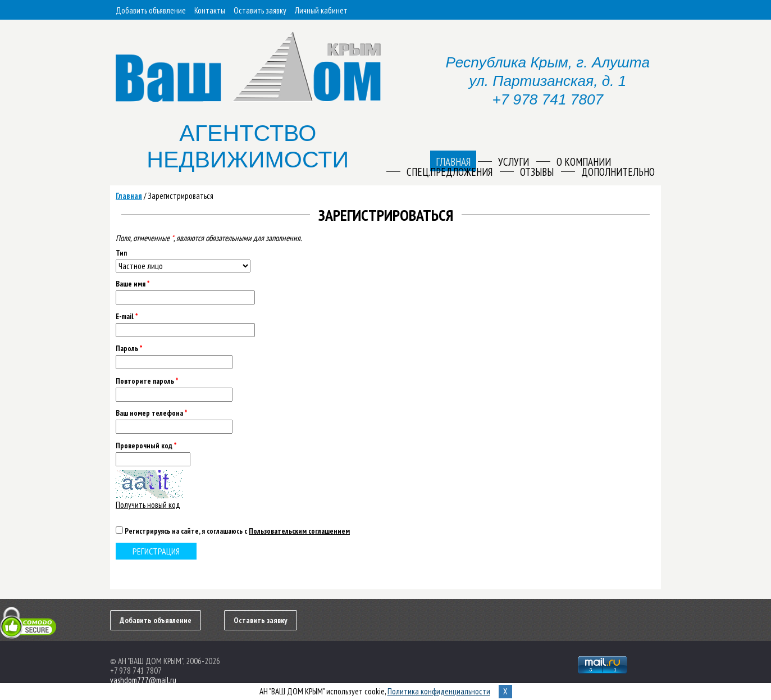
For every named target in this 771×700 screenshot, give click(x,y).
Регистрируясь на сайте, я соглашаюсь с (237, 531)
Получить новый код (148, 505)
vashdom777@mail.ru (143, 680)
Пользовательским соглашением (299, 531)
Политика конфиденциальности (439, 691)
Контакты (210, 10)
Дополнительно (618, 172)
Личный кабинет (321, 10)
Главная (129, 196)
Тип (121, 253)
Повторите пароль (147, 381)
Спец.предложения (450, 172)
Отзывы (537, 172)
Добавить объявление (151, 10)
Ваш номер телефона (151, 413)
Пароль (129, 349)
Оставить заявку (260, 10)
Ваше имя (133, 284)
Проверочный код (146, 446)
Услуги (514, 162)
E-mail (127, 317)
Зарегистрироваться (181, 196)
